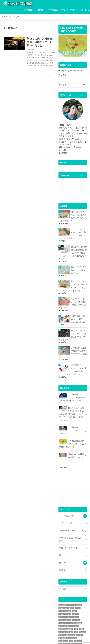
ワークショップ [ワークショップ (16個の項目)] (64, 592)
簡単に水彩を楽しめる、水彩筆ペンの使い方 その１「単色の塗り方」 (72, 216)
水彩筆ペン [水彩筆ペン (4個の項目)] (78, 610)
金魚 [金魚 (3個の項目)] (68, 619)
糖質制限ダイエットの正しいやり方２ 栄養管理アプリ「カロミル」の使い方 (72, 357)
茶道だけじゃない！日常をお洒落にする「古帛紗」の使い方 (72, 297)
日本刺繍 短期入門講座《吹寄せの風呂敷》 (72, 422)
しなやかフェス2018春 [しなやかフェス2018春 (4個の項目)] (74, 574)
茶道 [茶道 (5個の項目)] (73, 616)
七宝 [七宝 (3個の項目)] (72, 592)
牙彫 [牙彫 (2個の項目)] (75, 613)
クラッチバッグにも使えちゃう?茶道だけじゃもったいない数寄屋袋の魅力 (73, 232)
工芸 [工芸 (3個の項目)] (61, 604)
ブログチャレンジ (68, 519)
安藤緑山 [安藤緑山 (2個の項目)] (82, 601)
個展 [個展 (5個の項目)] (76, 598)
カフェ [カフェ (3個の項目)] (75, 580)
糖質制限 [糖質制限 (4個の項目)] (62, 616)
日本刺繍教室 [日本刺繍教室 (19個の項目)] (63, 610)
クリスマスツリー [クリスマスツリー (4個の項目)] (65, 583)
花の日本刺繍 (21, 640)
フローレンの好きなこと (71, 506)
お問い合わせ (85, 11)
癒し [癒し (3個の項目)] (79, 613)
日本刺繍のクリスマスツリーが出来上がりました (72, 383)
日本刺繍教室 (28, 11)
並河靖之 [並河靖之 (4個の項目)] (79, 592)
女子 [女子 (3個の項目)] (76, 601)
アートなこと (67, 493)
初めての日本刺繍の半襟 (72, 433)
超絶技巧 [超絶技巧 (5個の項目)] (62, 619)
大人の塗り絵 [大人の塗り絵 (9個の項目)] (68, 601)
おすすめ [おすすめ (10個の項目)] (62, 574)
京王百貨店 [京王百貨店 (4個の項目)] (63, 595)
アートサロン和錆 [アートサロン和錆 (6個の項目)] (65, 580)
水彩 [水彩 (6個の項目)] (71, 610)
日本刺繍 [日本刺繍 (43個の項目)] (62, 607)
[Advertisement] (74, 463)
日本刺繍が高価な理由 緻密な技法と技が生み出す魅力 (79, 342)
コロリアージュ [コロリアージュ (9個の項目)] (64, 586)
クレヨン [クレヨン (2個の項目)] (75, 583)
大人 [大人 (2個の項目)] (61, 601)
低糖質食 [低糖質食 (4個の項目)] (70, 598)
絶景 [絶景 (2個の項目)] (68, 616)
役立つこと (65, 526)
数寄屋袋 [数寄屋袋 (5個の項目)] (79, 604)
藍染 (62, 539)
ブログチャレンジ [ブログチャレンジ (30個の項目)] (65, 589)
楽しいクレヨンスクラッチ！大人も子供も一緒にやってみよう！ (72, 327)
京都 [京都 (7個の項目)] (70, 595)
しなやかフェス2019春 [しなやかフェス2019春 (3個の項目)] (66, 577)
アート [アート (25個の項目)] (78, 577)
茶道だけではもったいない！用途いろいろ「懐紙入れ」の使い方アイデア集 (72, 281)
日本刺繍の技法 (53, 11)
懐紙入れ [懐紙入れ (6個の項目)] (72, 604)
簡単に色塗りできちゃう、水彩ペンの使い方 (78, 266)
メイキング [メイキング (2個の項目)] (76, 589)
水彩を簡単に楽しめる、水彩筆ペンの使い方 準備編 (78, 312)
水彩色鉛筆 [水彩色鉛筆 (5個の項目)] (63, 613)
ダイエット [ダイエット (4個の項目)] (75, 586)
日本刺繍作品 (64, 11)
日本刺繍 (40, 11)
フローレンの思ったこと (71, 512)
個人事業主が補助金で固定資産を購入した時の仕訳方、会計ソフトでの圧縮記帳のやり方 (73, 250)
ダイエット (65, 499)
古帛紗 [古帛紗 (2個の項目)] (82, 598)
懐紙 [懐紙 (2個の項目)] (65, 604)
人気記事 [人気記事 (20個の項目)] (76, 595)
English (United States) (70, 70)
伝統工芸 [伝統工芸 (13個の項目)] (62, 598)
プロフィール (74, 11)
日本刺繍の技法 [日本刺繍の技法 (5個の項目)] (72, 607)
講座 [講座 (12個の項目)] (78, 616)
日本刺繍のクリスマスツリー (72, 412)
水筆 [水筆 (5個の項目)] (70, 613)
